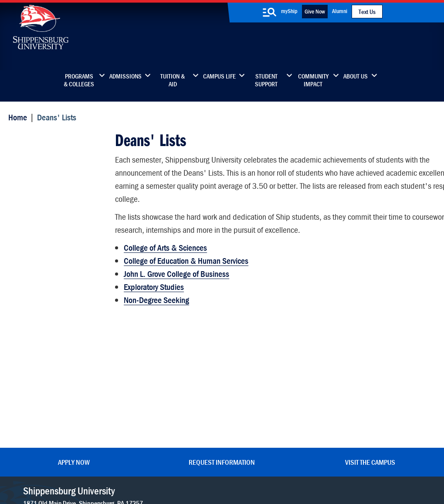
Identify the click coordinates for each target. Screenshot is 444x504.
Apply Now (74, 324)
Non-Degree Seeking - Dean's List (63, 275)
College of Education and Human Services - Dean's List (61, 198)
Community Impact (313, 80)
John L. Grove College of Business (176, 270)
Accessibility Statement (370, 390)
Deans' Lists (33, 138)
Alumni (340, 11)
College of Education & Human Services (185, 257)
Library (166, 371)
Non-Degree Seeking (156, 296)
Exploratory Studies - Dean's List (60, 223)
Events (165, 408)
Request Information (222, 324)
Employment (174, 426)
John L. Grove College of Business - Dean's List (53, 249)
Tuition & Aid (173, 80)
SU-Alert (258, 408)
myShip (289, 11)
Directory (169, 353)
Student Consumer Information (215, 474)
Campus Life (219, 76)
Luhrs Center (264, 371)
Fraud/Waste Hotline (288, 474)
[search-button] (269, 12)
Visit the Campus (370, 324)
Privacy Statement (116, 466)
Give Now (315, 11)
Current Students (270, 426)
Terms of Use (157, 466)
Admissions (125, 76)
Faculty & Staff (358, 353)
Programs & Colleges (79, 80)
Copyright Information (202, 466)
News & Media (176, 390)
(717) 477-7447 (45, 376)
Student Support (266, 80)
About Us (356, 76)
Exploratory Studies (153, 283)
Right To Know (257, 466)
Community (263, 353)
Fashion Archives (270, 390)
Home (16, 117)
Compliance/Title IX (150, 474)
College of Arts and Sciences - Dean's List (62, 172)
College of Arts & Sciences (164, 243)
